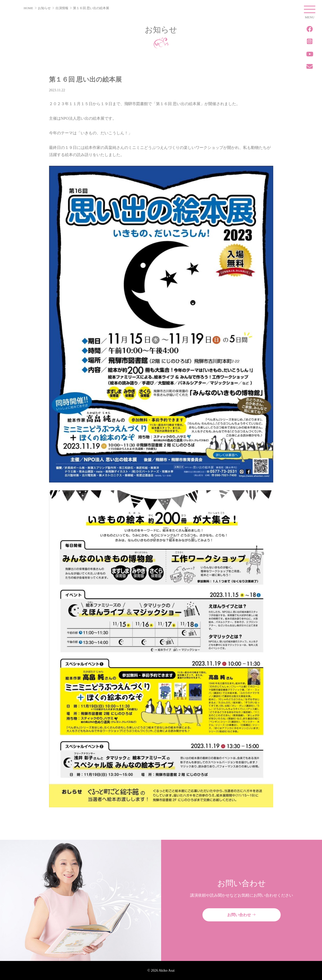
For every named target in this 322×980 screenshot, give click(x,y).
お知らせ (44, 8)
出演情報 (62, 8)
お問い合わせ (242, 915)
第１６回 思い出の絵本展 (91, 8)
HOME (29, 8)
